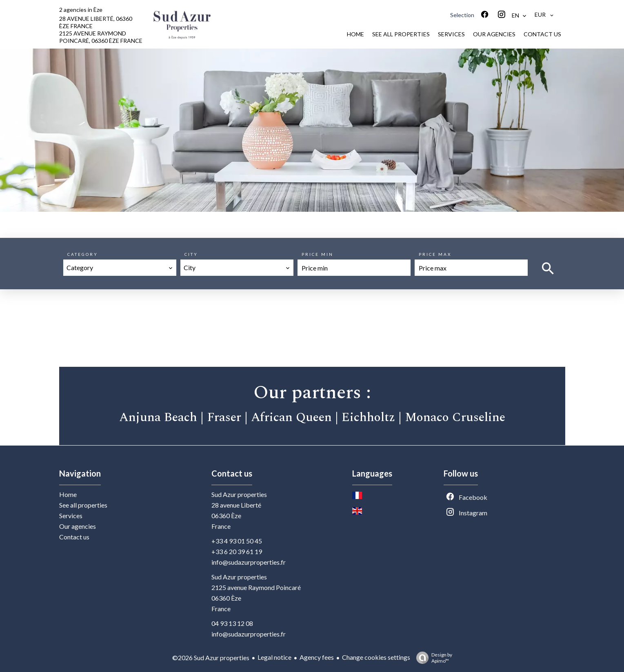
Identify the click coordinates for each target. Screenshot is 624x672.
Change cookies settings (376, 657)
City (191, 254)
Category (83, 254)
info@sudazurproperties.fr (249, 562)
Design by (432, 658)
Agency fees (317, 657)
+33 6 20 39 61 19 (237, 551)
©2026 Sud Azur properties (211, 658)
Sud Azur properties (239, 494)
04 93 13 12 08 (232, 623)
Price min (318, 254)
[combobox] (120, 268)
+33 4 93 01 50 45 (237, 541)
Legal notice (274, 657)
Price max (435, 254)
